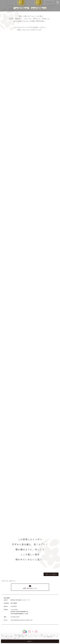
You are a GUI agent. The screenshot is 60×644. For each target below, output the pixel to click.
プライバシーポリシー (9, 581)
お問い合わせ (49, 2)
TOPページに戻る (50, 574)
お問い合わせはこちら (30, 589)
